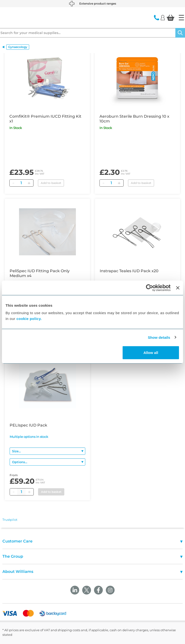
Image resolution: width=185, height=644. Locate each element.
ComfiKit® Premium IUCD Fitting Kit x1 (45, 119)
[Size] (47, 451)
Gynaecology (18, 47)
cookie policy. (29, 319)
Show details (159, 337)
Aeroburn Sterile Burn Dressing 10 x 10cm (134, 119)
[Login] (163, 17)
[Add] (29, 183)
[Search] (180, 33)
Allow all (151, 353)
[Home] (181, 18)
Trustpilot (10, 520)
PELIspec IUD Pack (28, 425)
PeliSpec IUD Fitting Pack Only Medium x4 (40, 273)
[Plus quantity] (29, 492)
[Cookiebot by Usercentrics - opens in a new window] (149, 288)
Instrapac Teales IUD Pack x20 (129, 271)
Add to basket (51, 183)
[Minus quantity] (13, 492)
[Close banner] (178, 288)
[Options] (47, 462)
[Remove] (13, 183)
